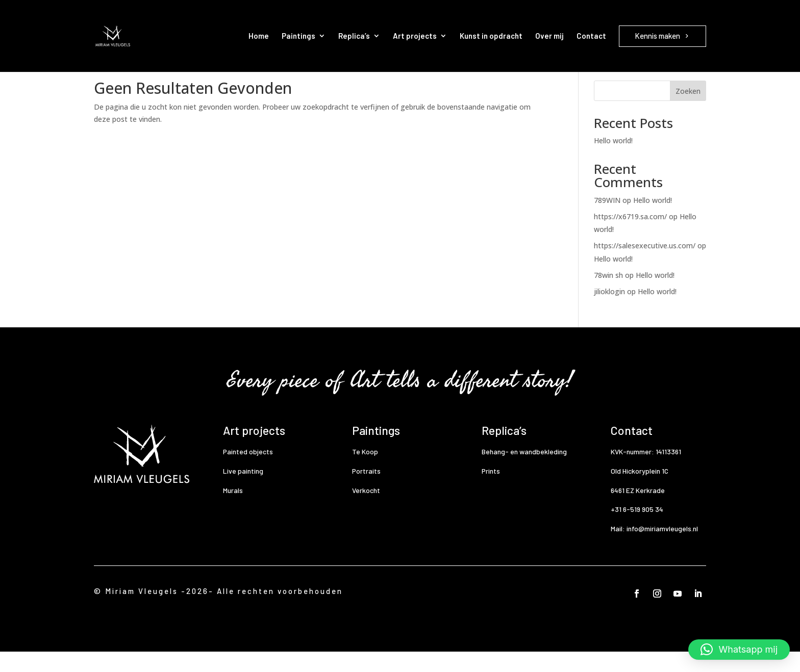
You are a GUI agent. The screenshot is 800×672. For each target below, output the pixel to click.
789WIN (607, 221)
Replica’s (354, 36)
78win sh (608, 295)
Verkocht (366, 511)
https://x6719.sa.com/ (630, 237)
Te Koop (365, 472)
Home (259, 36)
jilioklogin (609, 312)
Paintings (298, 36)
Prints (491, 491)
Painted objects (248, 472)
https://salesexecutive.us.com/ (645, 266)
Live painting (243, 491)
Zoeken (688, 111)
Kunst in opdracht (491, 36)
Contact (591, 36)
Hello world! (613, 161)
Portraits (366, 491)
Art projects (415, 36)
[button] (739, 650)
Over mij (549, 36)
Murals (233, 511)
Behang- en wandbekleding (524, 472)
